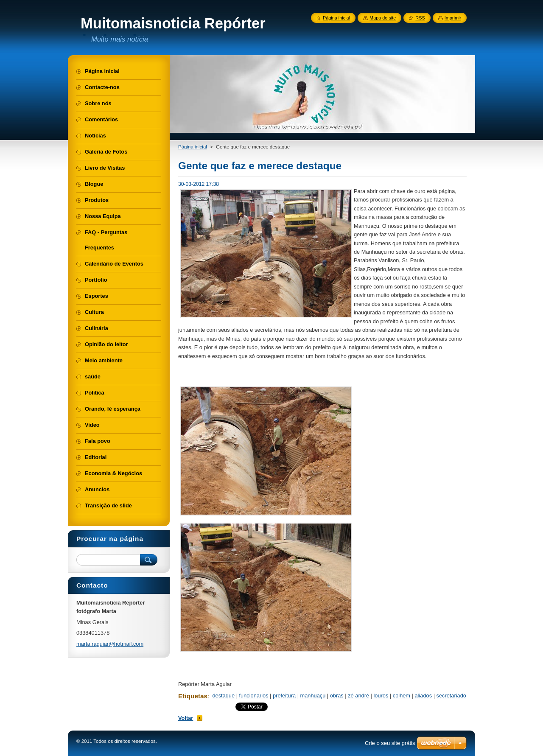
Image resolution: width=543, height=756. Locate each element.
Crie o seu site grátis (390, 743)
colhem (402, 696)
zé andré (358, 696)
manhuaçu (313, 696)
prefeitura (284, 696)
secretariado (451, 696)
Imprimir (453, 18)
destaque (223, 696)
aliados (424, 696)
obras (337, 696)
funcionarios (254, 696)
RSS (420, 18)
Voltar (186, 718)
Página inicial (193, 147)
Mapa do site (383, 18)
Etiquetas (193, 696)
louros (381, 696)
